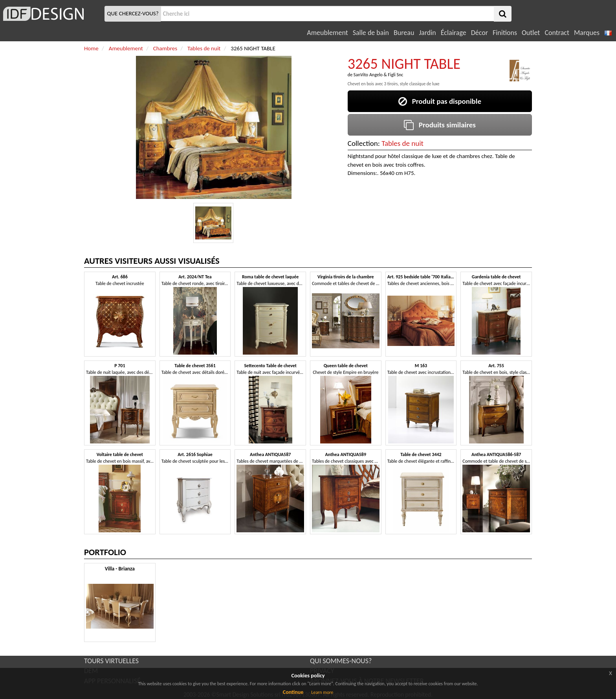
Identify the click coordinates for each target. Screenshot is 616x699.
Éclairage (454, 33)
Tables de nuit (402, 143)
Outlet (531, 33)
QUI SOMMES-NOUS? (341, 661)
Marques (587, 33)
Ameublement (327, 33)
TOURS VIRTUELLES (111, 661)
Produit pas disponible (440, 101)
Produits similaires (440, 125)
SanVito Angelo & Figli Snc (379, 75)
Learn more (322, 692)
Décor (479, 33)
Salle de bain (371, 33)
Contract (557, 33)
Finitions (505, 33)
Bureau (404, 33)
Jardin (427, 33)
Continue (293, 692)
